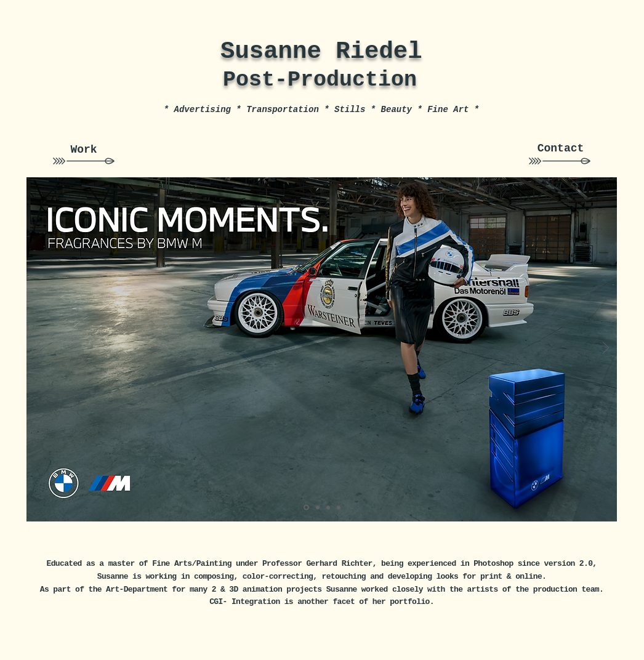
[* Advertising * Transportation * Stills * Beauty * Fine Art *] (321, 110)
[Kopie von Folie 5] (306, 508)
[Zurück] (38, 349)
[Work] (84, 150)
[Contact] (561, 149)
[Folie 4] (328, 507)
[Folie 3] (339, 507)
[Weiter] (606, 349)
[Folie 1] (318, 507)
